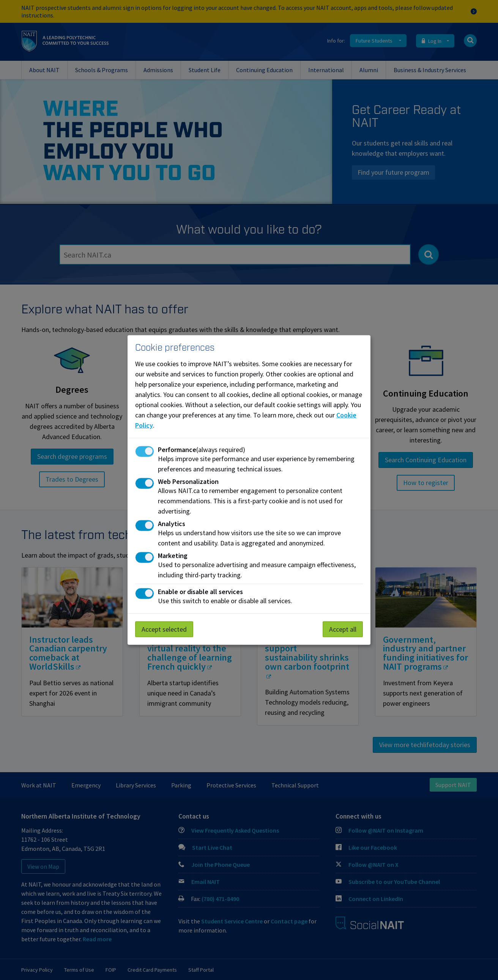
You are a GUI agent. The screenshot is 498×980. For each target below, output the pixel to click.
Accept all (343, 629)
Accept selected (164, 629)
